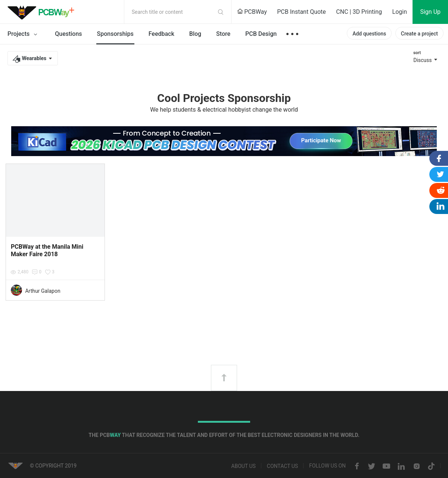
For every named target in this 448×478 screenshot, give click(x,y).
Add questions (369, 34)
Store (223, 34)
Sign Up (430, 12)
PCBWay (252, 12)
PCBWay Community (43, 12)
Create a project (419, 34)
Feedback (161, 34)
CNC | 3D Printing (359, 12)
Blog (195, 34)
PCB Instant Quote (301, 12)
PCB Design (261, 34)
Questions (68, 34)
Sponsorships (115, 34)
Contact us (282, 466)
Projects (24, 34)
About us (243, 466)
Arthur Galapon (43, 291)
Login (400, 12)
